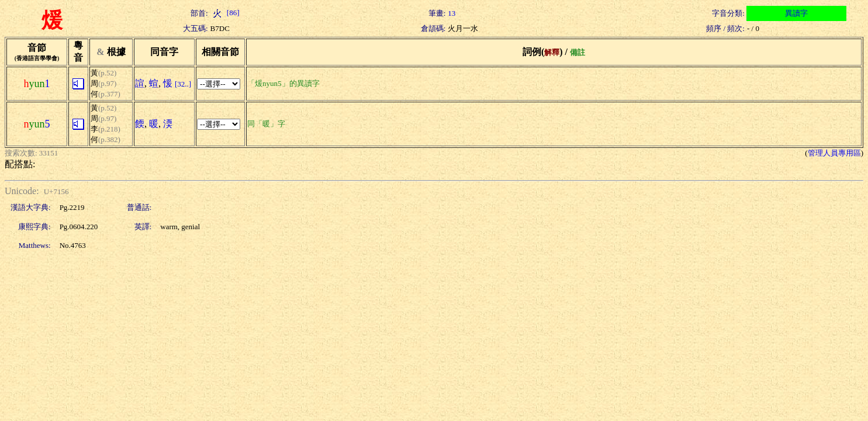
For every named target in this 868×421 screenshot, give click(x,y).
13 (452, 13)
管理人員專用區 (834, 153)
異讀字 (796, 13)
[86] (225, 13)
